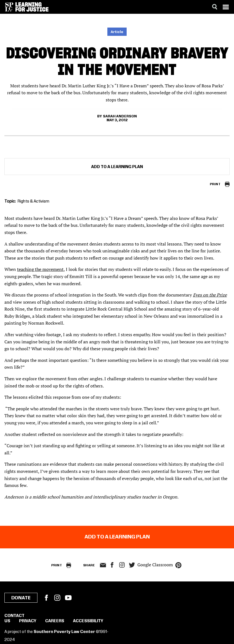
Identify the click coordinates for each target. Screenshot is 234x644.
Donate (21, 598)
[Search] (215, 7)
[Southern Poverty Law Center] (9, 7)
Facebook (46, 598)
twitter (132, 565)
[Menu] (226, 7)
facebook (112, 565)
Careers (55, 621)
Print (215, 184)
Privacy (28, 621)
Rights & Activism (33, 201)
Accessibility (88, 621)
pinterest (178, 565)
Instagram (122, 565)
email (103, 565)
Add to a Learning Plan (117, 167)
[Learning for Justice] (32, 7)
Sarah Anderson (120, 116)
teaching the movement (40, 269)
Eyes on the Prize (210, 295)
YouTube (68, 598)
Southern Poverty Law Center (64, 632)
